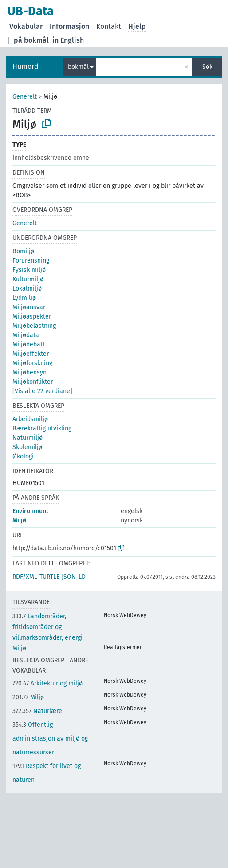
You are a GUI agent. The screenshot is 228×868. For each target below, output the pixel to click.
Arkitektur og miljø (47, 683)
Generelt (25, 97)
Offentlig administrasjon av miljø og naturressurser (50, 739)
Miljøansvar (29, 307)
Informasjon (69, 26)
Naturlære (37, 711)
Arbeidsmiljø (30, 419)
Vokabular (26, 26)
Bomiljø (23, 251)
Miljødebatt (29, 344)
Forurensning (31, 261)
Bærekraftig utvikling (42, 428)
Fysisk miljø (29, 270)
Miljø (19, 520)
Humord (26, 66)
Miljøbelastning (34, 326)
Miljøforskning (32, 363)
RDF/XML (25, 577)
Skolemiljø (27, 447)
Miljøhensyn (29, 372)
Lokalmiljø (27, 289)
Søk (207, 67)
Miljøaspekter (32, 317)
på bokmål (31, 40)
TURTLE (49, 577)
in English (68, 40)
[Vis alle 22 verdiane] (42, 391)
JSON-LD (74, 577)
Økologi (23, 456)
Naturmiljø (28, 438)
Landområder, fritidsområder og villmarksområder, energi (47, 627)
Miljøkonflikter (33, 382)
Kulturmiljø (28, 279)
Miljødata (26, 335)
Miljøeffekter (31, 354)
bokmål (78, 67)
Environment (30, 511)
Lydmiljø (24, 298)
